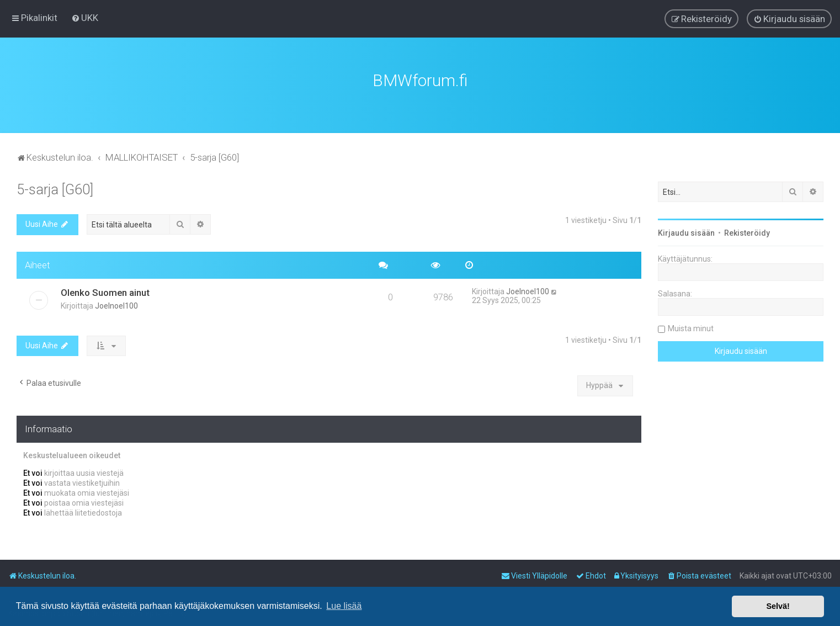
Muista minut (691, 327)
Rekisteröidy (747, 231)
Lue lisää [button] (344, 606)
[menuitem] (85, 18)
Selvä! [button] (778, 606)
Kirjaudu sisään (686, 231)
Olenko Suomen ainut (105, 291)
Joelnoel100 (116, 304)
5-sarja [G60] (55, 188)
